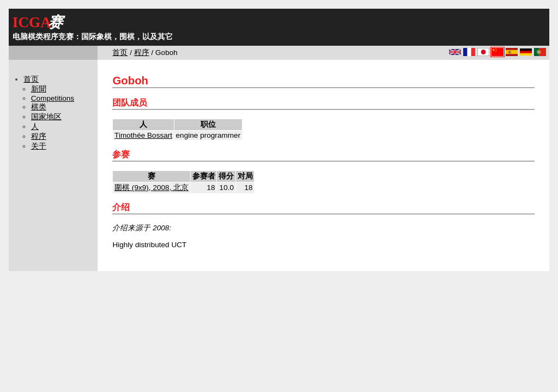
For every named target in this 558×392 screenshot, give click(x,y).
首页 (120, 53)
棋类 (39, 107)
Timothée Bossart (143, 135)
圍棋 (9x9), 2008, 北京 (151, 188)
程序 (142, 53)
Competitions (53, 98)
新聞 (39, 89)
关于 (39, 146)
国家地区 (46, 117)
